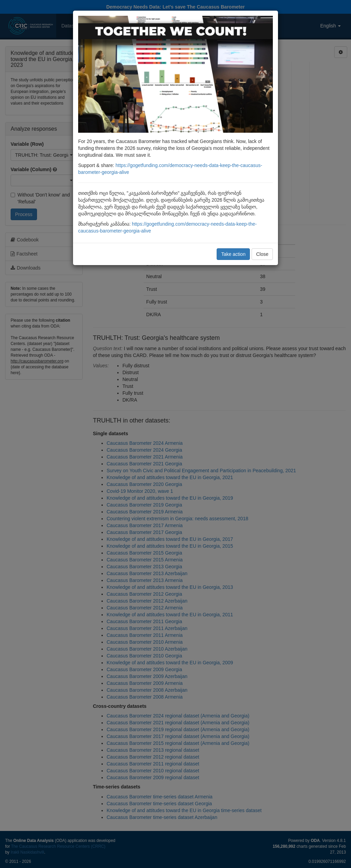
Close (262, 254)
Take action (233, 254)
